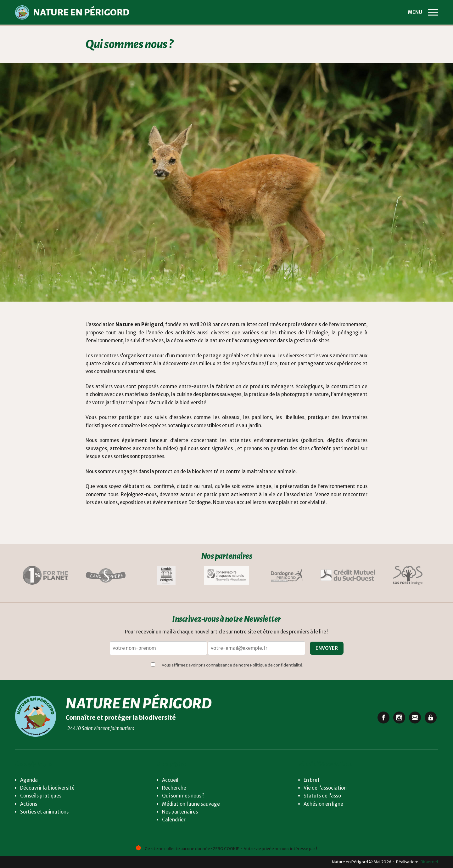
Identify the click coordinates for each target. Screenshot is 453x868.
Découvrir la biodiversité (47, 788)
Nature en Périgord (138, 704)
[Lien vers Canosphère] (106, 576)
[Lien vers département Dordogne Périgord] (287, 576)
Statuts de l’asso (322, 796)
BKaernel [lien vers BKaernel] (428, 862)
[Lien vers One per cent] (45, 576)
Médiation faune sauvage (191, 804)
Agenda (29, 780)
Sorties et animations (44, 812)
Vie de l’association (325, 788)
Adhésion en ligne (323, 804)
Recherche (174, 788)
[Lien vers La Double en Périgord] (166, 576)
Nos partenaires (180, 812)
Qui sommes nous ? (183, 796)
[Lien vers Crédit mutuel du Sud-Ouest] (347, 576)
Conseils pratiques (41, 796)
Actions (29, 804)
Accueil (170, 780)
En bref (312, 780)
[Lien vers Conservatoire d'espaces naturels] (226, 576)
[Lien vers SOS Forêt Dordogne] (408, 576)
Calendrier (174, 820)
